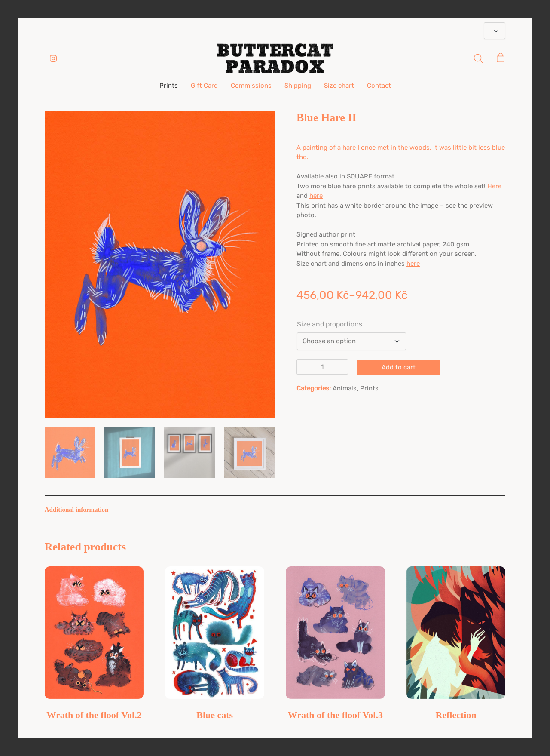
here (316, 196)
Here (494, 186)
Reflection (456, 715)
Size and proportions (330, 324)
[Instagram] (53, 58)
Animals (345, 388)
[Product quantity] (322, 367)
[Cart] (501, 58)
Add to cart (399, 367)
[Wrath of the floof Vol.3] (335, 632)
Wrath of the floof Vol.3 (335, 715)
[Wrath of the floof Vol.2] (94, 632)
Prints (369, 388)
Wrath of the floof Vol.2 (94, 715)
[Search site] (478, 58)
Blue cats (215, 715)
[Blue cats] (215, 632)
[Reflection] (456, 632)
